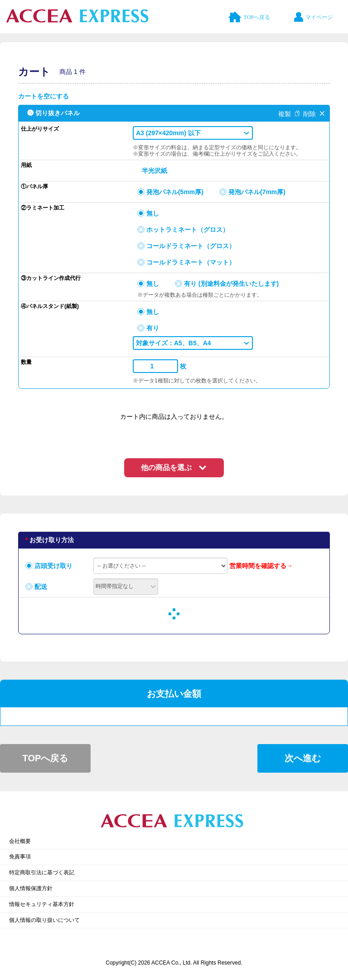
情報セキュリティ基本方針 (42, 904)
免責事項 (20, 857)
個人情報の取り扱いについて (44, 920)
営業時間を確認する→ (261, 566)
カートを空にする (43, 96)
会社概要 (20, 841)
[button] (193, 133)
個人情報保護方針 (31, 888)
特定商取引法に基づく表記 (42, 872)
